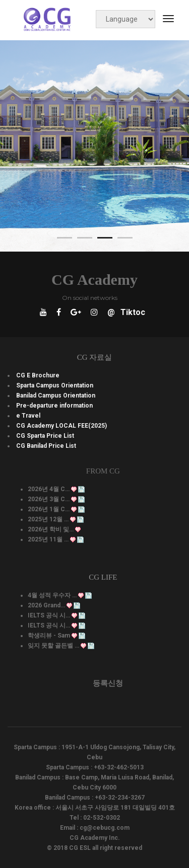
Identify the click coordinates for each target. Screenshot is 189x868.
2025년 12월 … (48, 519)
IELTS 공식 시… (49, 615)
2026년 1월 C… (49, 509)
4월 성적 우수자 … (52, 595)
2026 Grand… (46, 605)
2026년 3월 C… (49, 499)
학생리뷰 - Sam (49, 636)
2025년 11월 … (48, 539)
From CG (103, 471)
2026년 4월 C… (49, 489)
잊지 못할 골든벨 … (53, 646)
